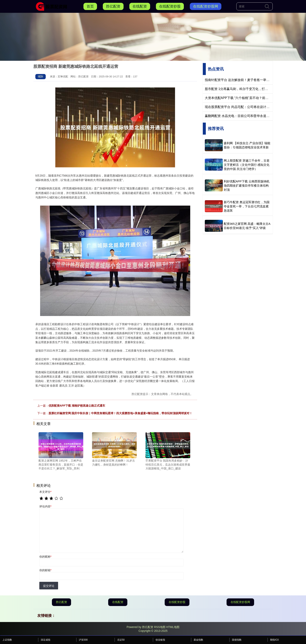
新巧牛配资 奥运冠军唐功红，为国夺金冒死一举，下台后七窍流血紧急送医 (247, 206)
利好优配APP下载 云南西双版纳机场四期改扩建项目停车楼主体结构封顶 (247, 185)
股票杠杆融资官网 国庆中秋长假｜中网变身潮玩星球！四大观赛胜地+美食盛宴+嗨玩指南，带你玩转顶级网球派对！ (120, 413)
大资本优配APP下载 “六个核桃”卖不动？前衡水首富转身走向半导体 (253, 98)
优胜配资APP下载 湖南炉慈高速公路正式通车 (77, 406)
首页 (90, 6)
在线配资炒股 (170, 6)
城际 (41, 76)
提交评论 (49, 586)
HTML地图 (173, 627)
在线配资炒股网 (206, 6)
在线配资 (140, 6)
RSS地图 (160, 627)
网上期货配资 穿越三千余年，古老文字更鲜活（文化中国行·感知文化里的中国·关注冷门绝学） (247, 165)
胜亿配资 (113, 6)
